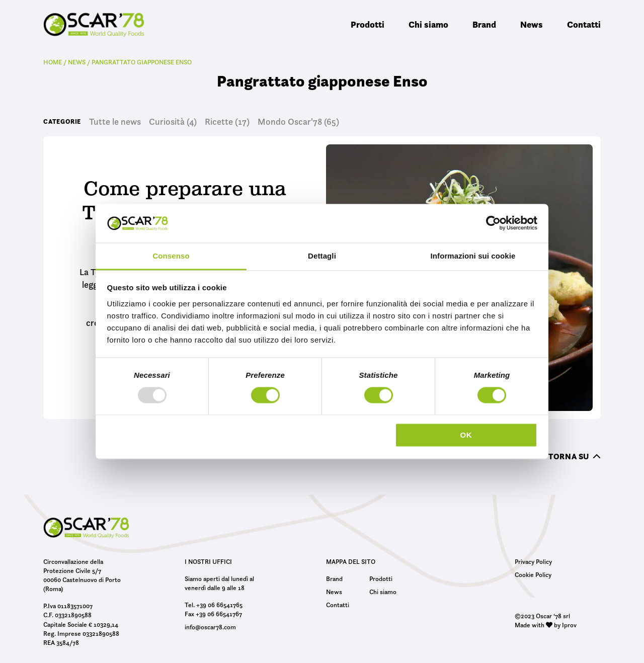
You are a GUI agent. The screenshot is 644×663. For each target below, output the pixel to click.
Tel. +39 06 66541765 (214, 605)
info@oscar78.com (210, 627)
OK (466, 435)
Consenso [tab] (171, 256)
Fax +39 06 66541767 (213, 614)
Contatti (584, 24)
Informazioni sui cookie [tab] (473, 256)
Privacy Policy (533, 561)
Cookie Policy (533, 574)
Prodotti (368, 24)
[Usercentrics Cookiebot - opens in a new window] (493, 223)
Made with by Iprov (546, 625)
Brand (484, 24)
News (532, 24)
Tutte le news (115, 122)
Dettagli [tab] (322, 256)
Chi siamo (428, 24)
